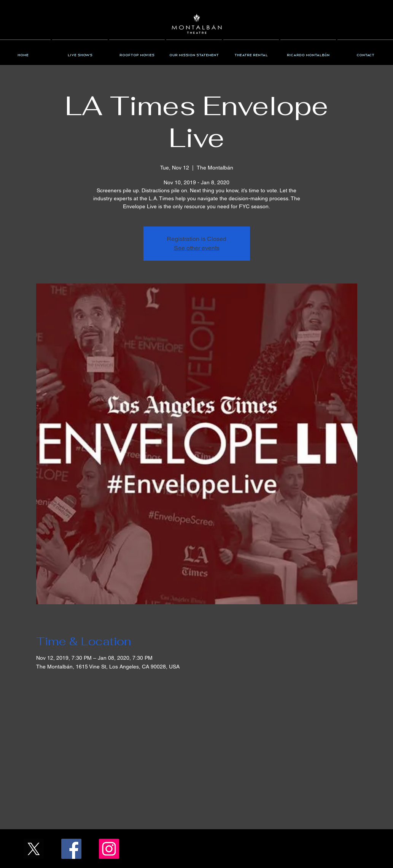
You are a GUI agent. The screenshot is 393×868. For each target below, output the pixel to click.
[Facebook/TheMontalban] (71, 849)
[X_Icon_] (34, 849)
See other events (197, 248)
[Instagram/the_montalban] (109, 849)
